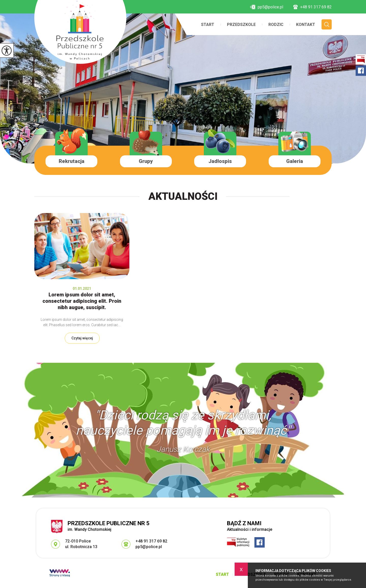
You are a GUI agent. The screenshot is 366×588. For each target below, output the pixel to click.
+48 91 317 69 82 (312, 7)
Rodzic (276, 25)
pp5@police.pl (266, 7)
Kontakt (306, 25)
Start (208, 25)
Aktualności (183, 196)
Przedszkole (241, 25)
